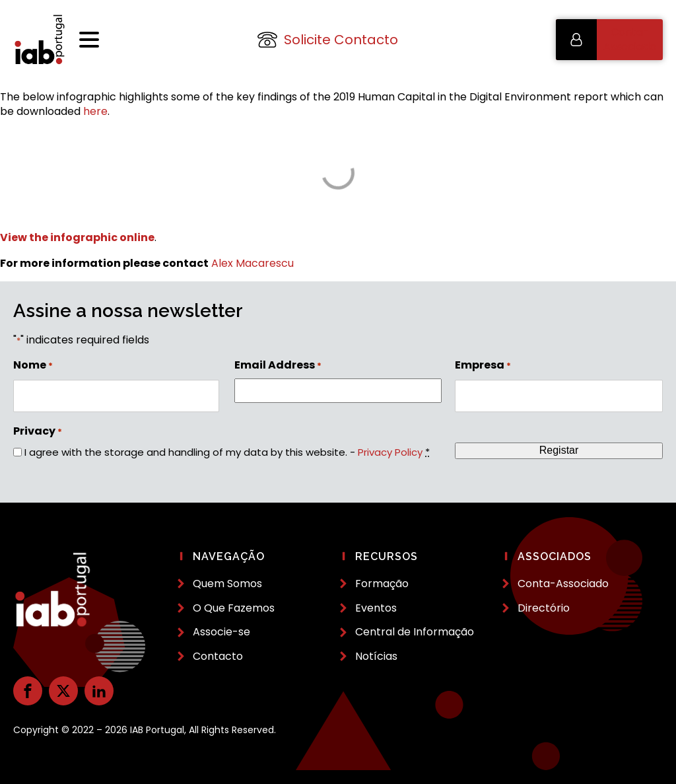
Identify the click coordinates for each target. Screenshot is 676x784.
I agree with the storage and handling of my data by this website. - (227, 452)
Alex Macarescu (253, 263)
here (95, 111)
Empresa (483, 365)
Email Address (278, 365)
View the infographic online (77, 237)
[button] (609, 40)
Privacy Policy (390, 452)
